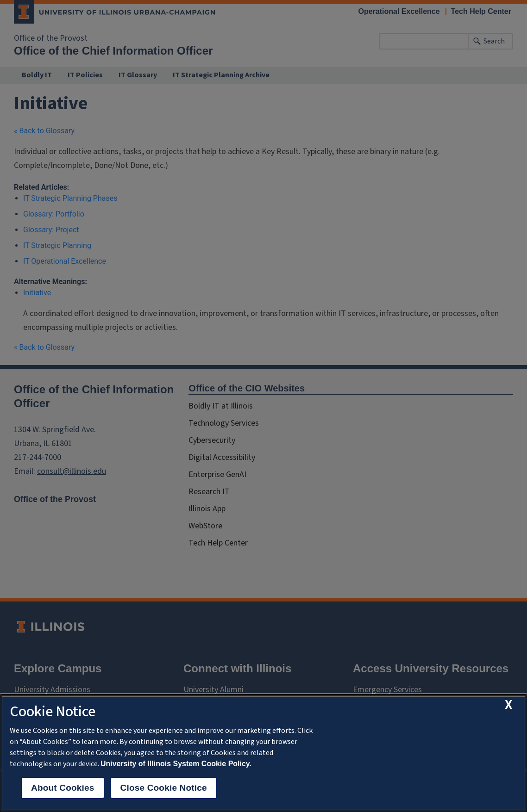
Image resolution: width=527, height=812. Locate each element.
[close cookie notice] (508, 705)
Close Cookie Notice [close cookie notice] (164, 788)
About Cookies (63, 788)
